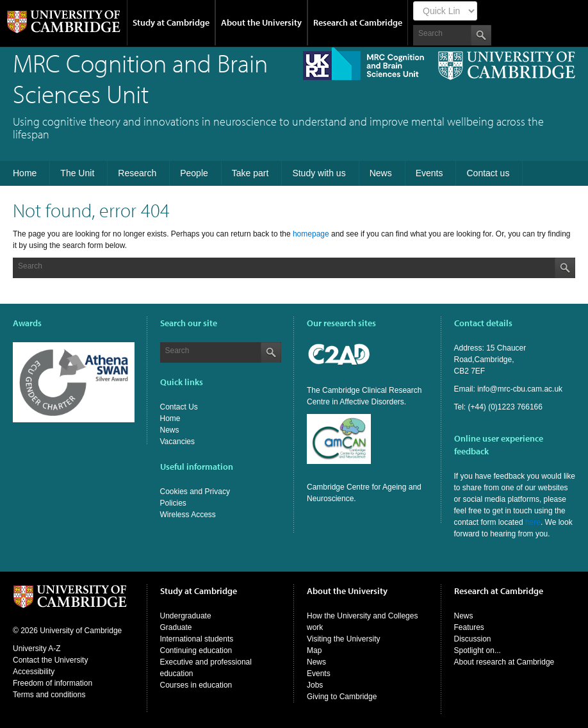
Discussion (473, 639)
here (533, 522)
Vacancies (177, 442)
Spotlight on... (478, 650)
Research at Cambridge (358, 22)
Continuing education (196, 650)
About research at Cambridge (504, 662)
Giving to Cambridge (342, 697)
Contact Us (179, 407)
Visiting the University (344, 639)
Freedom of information (53, 683)
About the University (261, 22)
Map (314, 650)
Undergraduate (186, 616)
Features (469, 627)
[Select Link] (445, 11)
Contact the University (50, 660)
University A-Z (37, 649)
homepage (311, 234)
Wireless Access (188, 515)
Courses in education (196, 685)
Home (170, 418)
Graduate (176, 627)
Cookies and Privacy (195, 492)
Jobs (315, 685)
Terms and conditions (49, 695)
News (170, 430)
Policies (173, 503)
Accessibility (34, 672)
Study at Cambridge (171, 22)
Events (319, 674)
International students (197, 639)
